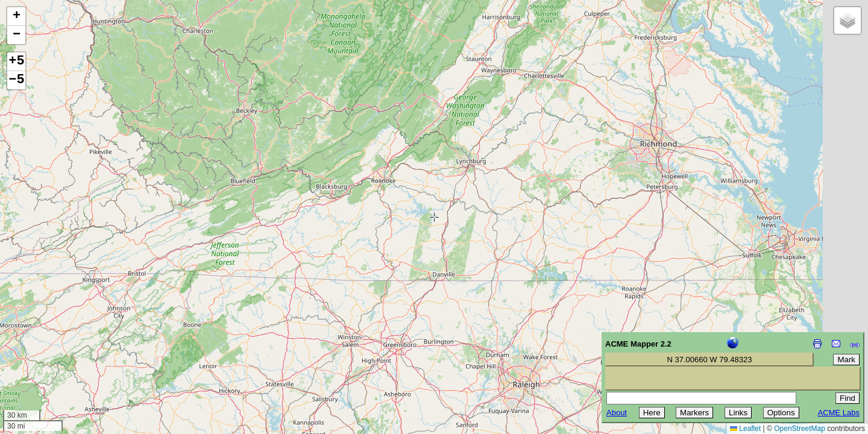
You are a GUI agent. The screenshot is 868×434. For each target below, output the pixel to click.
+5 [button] (16, 61)
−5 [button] (16, 80)
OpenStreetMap (800, 429)
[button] (16, 17)
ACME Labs (839, 413)
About (617, 413)
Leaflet (745, 429)
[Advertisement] (64, 348)
